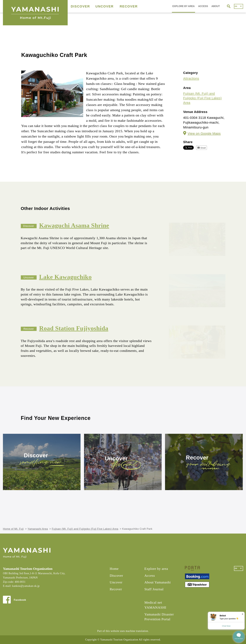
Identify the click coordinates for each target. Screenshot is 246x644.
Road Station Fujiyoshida (74, 328)
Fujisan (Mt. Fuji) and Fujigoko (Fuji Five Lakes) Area (202, 98)
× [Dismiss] (243, 614)
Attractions (191, 78)
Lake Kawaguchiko (66, 277)
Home (114, 569)
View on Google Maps (204, 133)
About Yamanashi (158, 582)
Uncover (116, 459)
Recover (197, 458)
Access (150, 576)
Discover (36, 455)
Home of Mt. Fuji (13, 529)
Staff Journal (154, 589)
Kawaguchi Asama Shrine (74, 225)
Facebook (20, 600)
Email (203, 148)
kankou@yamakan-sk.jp (26, 586)
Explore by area (156, 569)
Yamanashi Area (38, 529)
